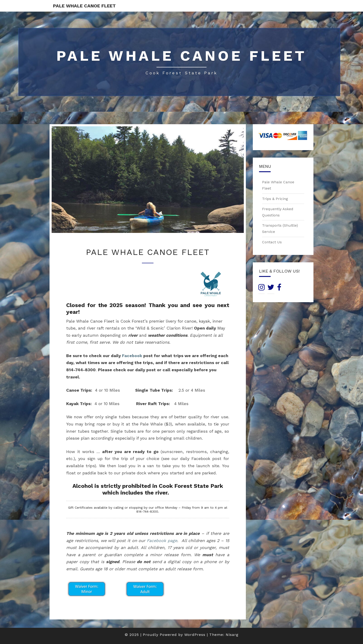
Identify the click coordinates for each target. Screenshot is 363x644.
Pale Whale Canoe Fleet (84, 6)
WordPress (195, 635)
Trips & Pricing (275, 199)
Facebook (132, 356)
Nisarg (232, 635)
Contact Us (272, 242)
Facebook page (162, 541)
